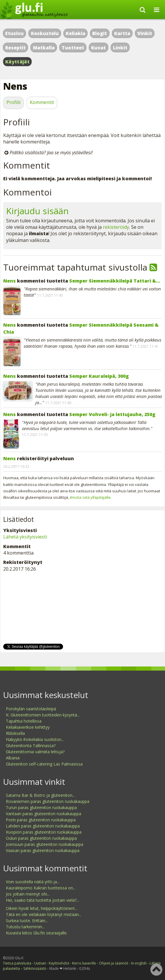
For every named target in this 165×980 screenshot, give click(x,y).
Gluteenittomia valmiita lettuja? (35, 752)
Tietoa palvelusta (17, 963)
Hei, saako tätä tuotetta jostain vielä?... (42, 900)
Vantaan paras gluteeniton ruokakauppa (44, 814)
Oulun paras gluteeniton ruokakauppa (41, 838)
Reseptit (15, 48)
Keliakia (75, 33)
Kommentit (42, 102)
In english (139, 963)
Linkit (120, 48)
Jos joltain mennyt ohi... (28, 894)
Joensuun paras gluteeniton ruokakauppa (45, 844)
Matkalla (44, 48)
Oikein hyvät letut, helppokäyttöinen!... (41, 908)
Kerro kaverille (84, 963)
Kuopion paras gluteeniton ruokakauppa (44, 832)
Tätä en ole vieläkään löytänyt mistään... (44, 914)
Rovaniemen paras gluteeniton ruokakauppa (48, 801)
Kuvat (98, 48)
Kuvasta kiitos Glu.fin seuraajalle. (37, 933)
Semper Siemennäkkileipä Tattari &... (115, 281)
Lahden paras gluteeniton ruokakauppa (43, 826)
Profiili (13, 102)
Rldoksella (15, 733)
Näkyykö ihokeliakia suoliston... (35, 739)
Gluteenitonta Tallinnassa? (31, 746)
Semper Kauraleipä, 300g (99, 376)
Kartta (122, 33)
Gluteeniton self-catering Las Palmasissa (44, 764)
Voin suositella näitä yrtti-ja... (33, 882)
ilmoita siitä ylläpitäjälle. (91, 497)
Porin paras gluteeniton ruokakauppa (41, 820)
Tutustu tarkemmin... (25, 927)
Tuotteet (73, 48)
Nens (9, 281)
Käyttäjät (17, 62)
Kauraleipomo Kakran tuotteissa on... (41, 888)
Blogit (100, 33)
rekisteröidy (116, 227)
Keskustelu (45, 33)
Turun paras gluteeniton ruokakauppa (41, 807)
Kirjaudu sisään (37, 211)
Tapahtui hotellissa (24, 721)
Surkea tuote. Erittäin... (27, 921)
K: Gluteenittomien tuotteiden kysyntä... (43, 715)
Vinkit (145, 33)
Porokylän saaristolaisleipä (31, 709)
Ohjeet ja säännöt (114, 963)
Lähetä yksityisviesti (25, 537)
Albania (13, 758)
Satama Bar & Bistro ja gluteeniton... (40, 795)
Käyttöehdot (59, 963)
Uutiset (40, 963)
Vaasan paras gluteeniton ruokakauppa (43, 850)
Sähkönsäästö (35, 968)
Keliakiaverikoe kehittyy (28, 727)
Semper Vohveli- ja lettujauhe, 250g (112, 414)
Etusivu (14, 33)
